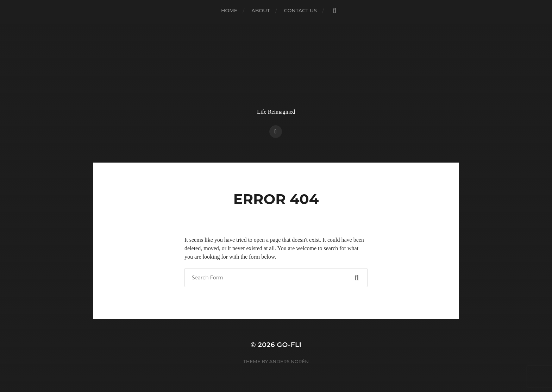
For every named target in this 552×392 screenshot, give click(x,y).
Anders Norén (289, 361)
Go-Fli (289, 345)
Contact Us (300, 11)
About (261, 11)
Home (229, 11)
